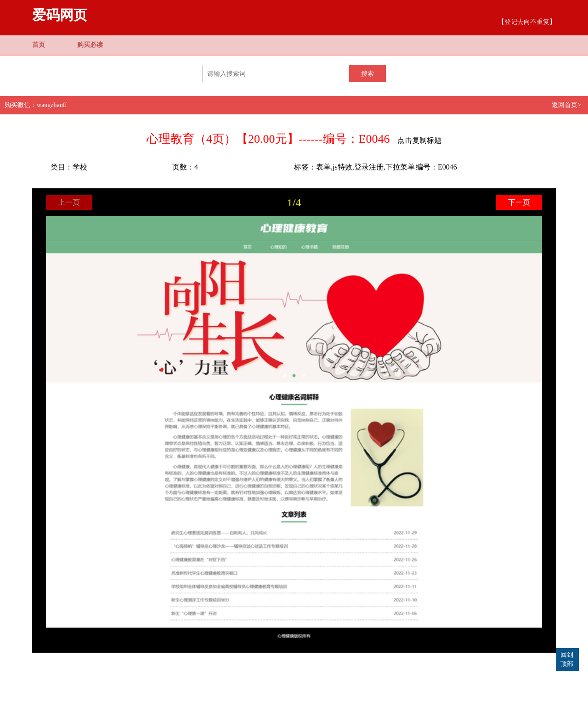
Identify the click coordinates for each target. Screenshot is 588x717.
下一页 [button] (519, 202)
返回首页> (566, 105)
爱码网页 (60, 15)
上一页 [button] (69, 202)
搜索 (367, 73)
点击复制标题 (419, 140)
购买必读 (90, 45)
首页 (39, 45)
